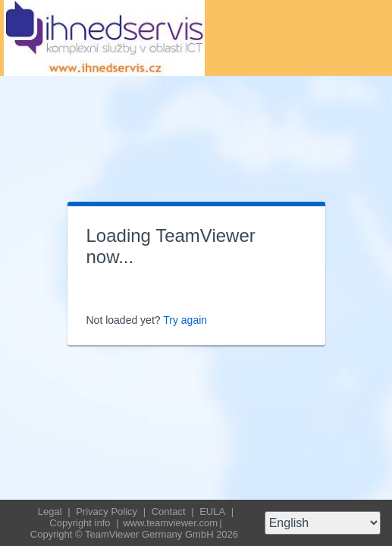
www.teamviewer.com (170, 523)
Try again (185, 320)
